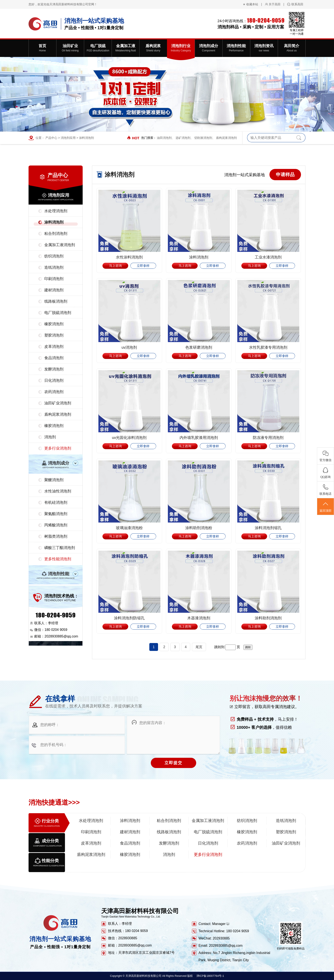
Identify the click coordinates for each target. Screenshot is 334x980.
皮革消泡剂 (54, 347)
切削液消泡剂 (203, 138)
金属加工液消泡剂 (60, 245)
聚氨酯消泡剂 (56, 514)
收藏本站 (252, 4)
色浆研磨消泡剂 (199, 347)
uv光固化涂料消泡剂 (129, 438)
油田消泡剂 (164, 138)
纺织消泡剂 (54, 256)
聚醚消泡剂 (54, 480)
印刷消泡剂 (54, 279)
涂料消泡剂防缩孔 (129, 618)
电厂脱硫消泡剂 (58, 313)
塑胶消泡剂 (54, 335)
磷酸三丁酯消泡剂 (60, 548)
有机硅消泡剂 (56, 502)
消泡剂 (50, 437)
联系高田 (297, 4)
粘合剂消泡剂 (56, 234)
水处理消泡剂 (56, 211)
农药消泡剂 (54, 392)
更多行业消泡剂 (58, 448)
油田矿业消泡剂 (58, 403)
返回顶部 (325, 507)
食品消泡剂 (54, 358)
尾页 (199, 647)
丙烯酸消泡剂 (56, 525)
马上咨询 (115, 266)
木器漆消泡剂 (199, 618)
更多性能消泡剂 (58, 559)
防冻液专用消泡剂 (268, 438)
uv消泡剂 (129, 347)
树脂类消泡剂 (56, 536)
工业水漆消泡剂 (268, 257)
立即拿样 (143, 266)
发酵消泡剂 (54, 369)
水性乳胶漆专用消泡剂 (268, 347)
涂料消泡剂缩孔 (268, 528)
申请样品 (285, 175)
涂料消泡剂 (86, 138)
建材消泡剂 (54, 290)
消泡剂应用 (68, 138)
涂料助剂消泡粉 (199, 528)
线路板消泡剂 (56, 301)
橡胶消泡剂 (54, 324)
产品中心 (51, 138)
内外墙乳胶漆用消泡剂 (199, 438)
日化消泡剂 (54, 380)
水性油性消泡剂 (58, 491)
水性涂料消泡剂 (129, 257)
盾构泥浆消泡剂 (226, 138)
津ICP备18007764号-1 (210, 976)
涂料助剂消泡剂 (268, 618)
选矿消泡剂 (183, 138)
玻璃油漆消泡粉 (129, 528)
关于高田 (275, 4)
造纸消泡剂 (54, 267)
